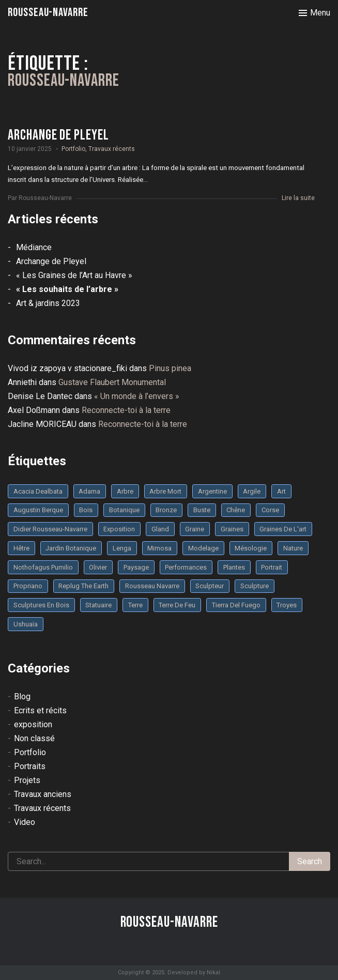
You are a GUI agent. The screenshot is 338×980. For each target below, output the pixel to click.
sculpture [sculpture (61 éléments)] (255, 586)
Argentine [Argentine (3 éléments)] (212, 491)
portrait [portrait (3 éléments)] (272, 567)
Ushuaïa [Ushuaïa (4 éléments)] (26, 624)
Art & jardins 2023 (48, 303)
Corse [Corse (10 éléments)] (270, 510)
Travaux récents (112, 149)
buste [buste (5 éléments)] (202, 510)
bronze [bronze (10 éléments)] (166, 510)
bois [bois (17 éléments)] (86, 510)
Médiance (34, 247)
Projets (27, 780)
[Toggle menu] (314, 13)
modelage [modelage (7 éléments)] (203, 548)
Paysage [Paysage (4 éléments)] (136, 567)
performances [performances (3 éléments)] (186, 567)
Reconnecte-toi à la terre (126, 410)
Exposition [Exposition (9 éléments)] (119, 529)
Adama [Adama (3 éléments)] (89, 491)
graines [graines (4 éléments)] (232, 529)
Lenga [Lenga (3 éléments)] (122, 548)
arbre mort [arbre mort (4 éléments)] (165, 491)
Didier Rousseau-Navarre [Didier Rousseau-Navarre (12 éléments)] (50, 529)
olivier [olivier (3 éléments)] (98, 567)
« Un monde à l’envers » (137, 396)
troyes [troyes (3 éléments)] (287, 605)
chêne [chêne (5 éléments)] (236, 510)
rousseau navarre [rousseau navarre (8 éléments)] (152, 586)
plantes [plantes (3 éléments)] (234, 567)
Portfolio (73, 149)
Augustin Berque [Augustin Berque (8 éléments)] (38, 510)
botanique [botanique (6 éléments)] (124, 510)
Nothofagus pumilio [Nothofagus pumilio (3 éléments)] (43, 567)
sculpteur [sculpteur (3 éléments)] (210, 586)
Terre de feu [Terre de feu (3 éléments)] (177, 605)
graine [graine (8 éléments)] (195, 529)
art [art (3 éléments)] (281, 491)
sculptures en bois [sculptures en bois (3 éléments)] (41, 605)
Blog (22, 696)
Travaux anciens (43, 794)
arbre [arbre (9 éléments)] (125, 491)
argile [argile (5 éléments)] (252, 491)
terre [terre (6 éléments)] (135, 605)
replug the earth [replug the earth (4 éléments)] (83, 586)
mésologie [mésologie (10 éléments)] (251, 548)
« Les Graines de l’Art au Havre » (74, 275)
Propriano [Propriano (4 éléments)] (28, 586)
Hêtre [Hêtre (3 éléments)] (21, 548)
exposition (33, 724)
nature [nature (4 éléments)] (293, 548)
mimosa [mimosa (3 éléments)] (159, 548)
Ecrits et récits (40, 710)
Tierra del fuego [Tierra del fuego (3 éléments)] (236, 605)
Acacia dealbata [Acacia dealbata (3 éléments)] (38, 491)
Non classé (34, 738)
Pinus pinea (170, 368)
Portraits (30, 766)
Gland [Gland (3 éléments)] (160, 529)
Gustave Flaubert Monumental (112, 382)
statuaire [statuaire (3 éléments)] (98, 605)
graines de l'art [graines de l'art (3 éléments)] (283, 529)
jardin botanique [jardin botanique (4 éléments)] (71, 548)
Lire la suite (298, 198)
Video (25, 822)
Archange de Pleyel (51, 261)
